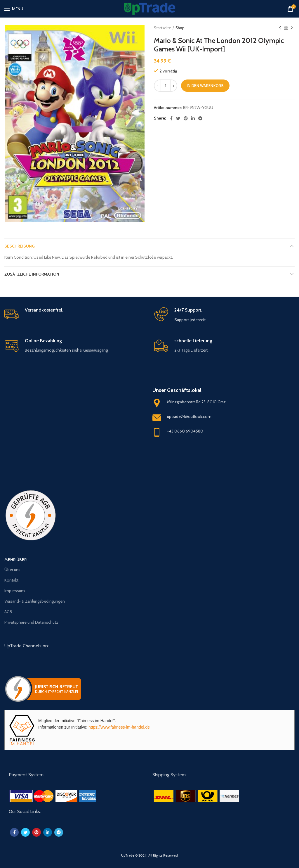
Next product (292, 28)
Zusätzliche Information (32, 274)
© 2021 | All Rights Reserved (149, 855)
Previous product (280, 28)
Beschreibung (20, 246)
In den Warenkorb (205, 86)
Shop (180, 28)
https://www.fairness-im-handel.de (119, 727)
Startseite (162, 28)
